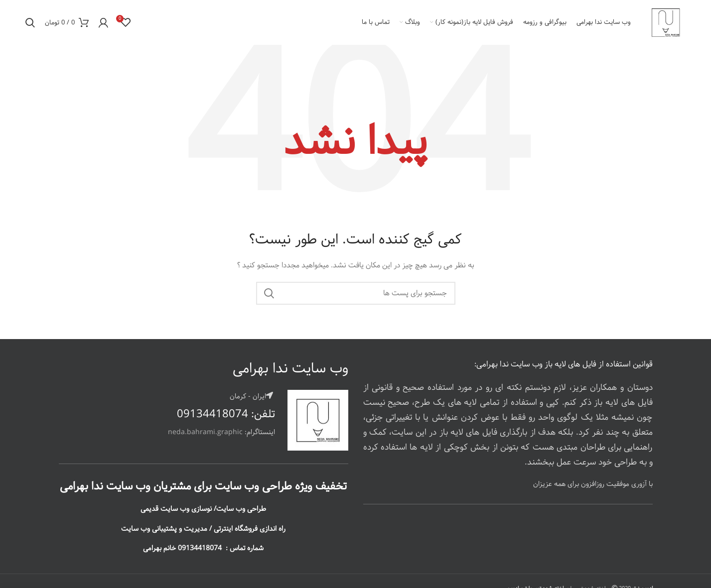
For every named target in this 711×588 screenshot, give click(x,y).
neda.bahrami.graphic (206, 432)
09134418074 (213, 414)
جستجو (270, 293)
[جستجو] (356, 293)
